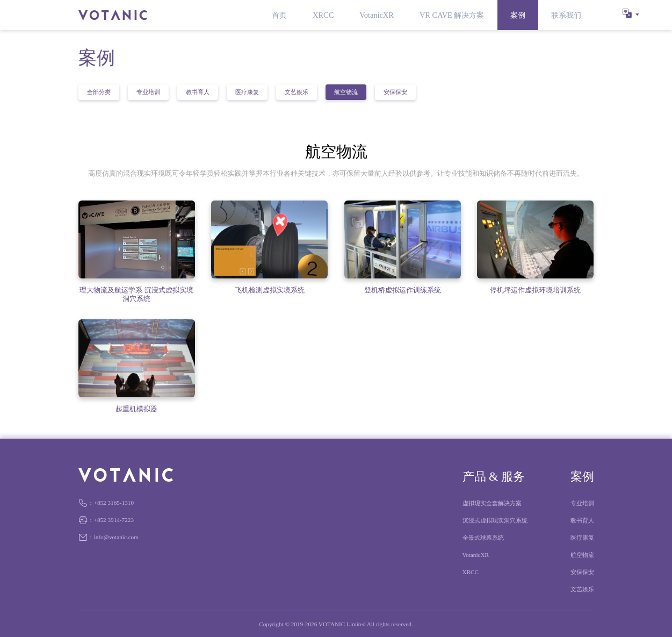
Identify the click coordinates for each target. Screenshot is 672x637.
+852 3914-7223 (106, 520)
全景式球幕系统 (483, 538)
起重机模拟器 (136, 409)
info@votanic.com (109, 538)
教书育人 (198, 92)
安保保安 (395, 92)
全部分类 (99, 92)
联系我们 (566, 15)
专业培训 (148, 92)
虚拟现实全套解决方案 (492, 503)
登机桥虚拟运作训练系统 (403, 290)
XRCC (323, 15)
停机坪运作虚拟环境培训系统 (535, 290)
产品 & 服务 (494, 477)
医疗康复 (247, 92)
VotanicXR (377, 15)
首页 (279, 15)
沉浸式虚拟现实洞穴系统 (495, 520)
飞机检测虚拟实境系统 (270, 290)
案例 (518, 15)
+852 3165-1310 (106, 503)
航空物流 (346, 92)
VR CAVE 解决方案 (452, 15)
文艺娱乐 (297, 92)
